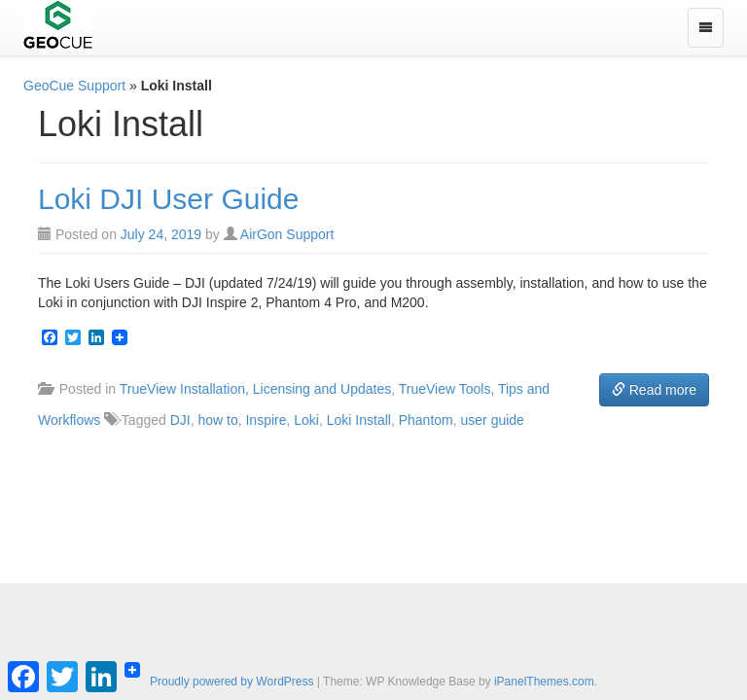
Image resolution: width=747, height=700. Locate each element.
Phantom (426, 420)
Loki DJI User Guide (168, 199)
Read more (654, 390)
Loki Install (359, 420)
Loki (306, 420)
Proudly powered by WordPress (232, 682)
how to (217, 420)
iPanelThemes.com (544, 682)
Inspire (266, 420)
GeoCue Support (74, 86)
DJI (180, 420)
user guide (493, 420)
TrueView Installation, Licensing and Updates (255, 389)
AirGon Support (287, 234)
